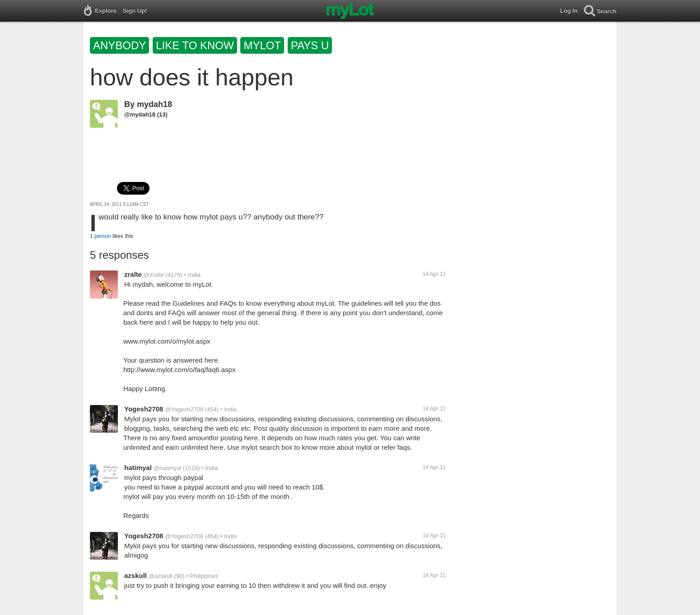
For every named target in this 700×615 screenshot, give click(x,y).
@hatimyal (168, 468)
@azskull (161, 576)
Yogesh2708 (144, 409)
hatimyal (138, 468)
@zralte (154, 275)
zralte (133, 274)
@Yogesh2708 (184, 409)
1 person (100, 236)
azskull (135, 575)
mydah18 (154, 104)
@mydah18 (140, 114)
